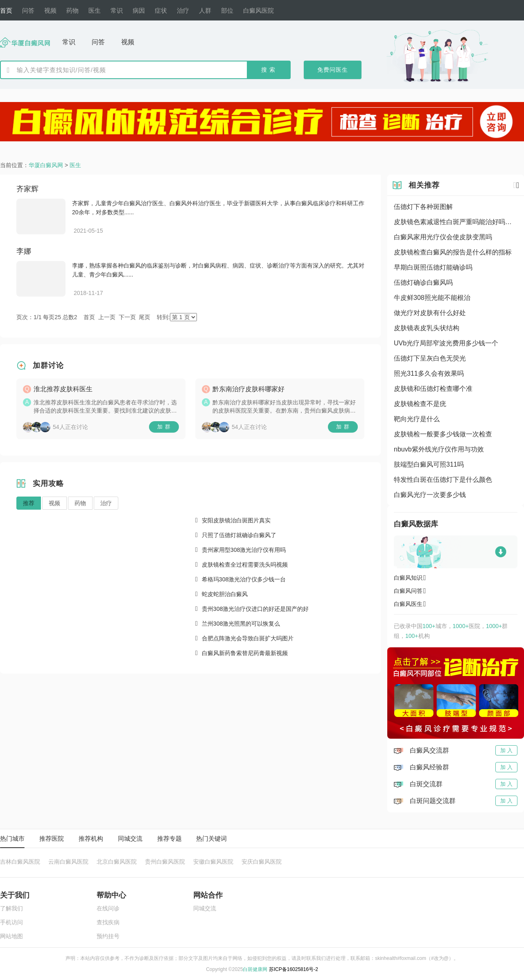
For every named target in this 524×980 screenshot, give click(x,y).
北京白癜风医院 (117, 862)
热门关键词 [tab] (211, 838)
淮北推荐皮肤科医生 (63, 389)
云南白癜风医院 (68, 862)
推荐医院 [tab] (52, 838)
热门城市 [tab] (12, 838)
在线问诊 (108, 908)
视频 (54, 503)
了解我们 (11, 908)
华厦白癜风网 (46, 165)
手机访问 (11, 922)
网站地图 (11, 936)
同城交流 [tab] (130, 838)
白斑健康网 (255, 969)
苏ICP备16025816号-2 (294, 969)
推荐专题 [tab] (169, 838)
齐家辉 (27, 189)
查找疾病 (108, 922)
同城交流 (205, 908)
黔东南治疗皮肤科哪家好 (248, 389)
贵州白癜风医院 (165, 862)
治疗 (106, 503)
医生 (75, 165)
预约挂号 (108, 936)
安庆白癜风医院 (262, 862)
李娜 (24, 251)
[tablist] (262, 839)
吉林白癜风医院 (20, 862)
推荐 (29, 503)
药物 (80, 503)
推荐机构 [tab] (91, 838)
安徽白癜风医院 (213, 862)
